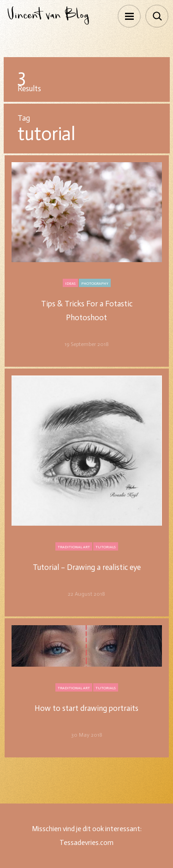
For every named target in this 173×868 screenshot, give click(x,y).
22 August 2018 (86, 594)
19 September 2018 (87, 344)
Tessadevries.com (86, 843)
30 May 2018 (87, 735)
